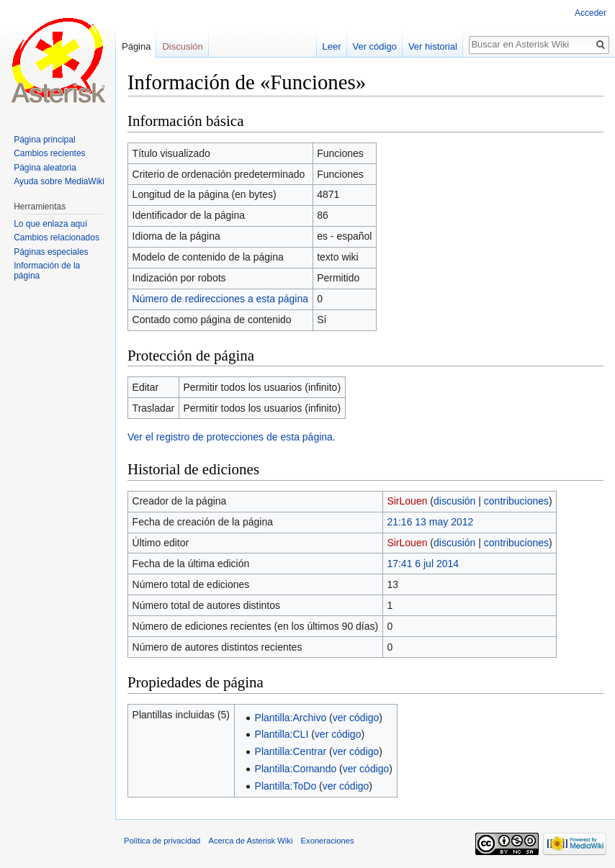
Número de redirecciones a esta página (220, 299)
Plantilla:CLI (282, 734)
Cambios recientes (49, 153)
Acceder (591, 13)
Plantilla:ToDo (286, 786)
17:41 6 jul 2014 (423, 564)
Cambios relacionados (57, 238)
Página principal (44, 140)
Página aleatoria (45, 168)
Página (136, 46)
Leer (332, 46)
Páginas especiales (51, 252)
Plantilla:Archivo (291, 718)
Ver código (375, 46)
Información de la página (47, 271)
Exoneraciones (328, 841)
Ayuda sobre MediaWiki (59, 181)
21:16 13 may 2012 (430, 522)
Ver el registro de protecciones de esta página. (232, 437)
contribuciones (516, 501)
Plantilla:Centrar (291, 751)
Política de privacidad (162, 841)
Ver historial (433, 46)
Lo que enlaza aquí (50, 224)
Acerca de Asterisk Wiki (251, 841)
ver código (356, 718)
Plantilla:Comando (296, 769)
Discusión (182, 46)
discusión (454, 501)
